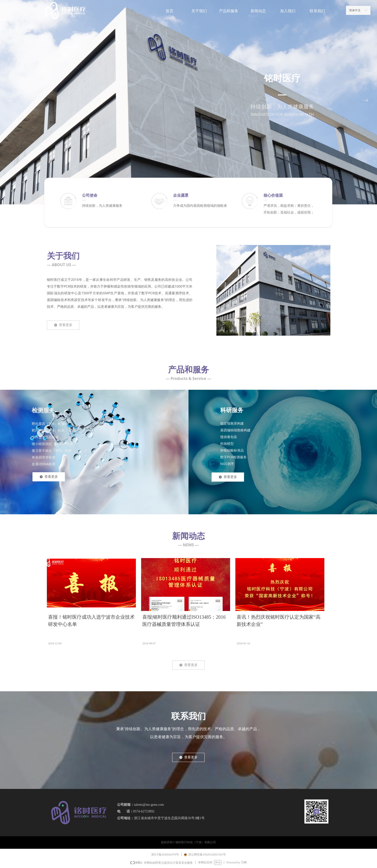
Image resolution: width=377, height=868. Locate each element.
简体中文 (355, 10)
